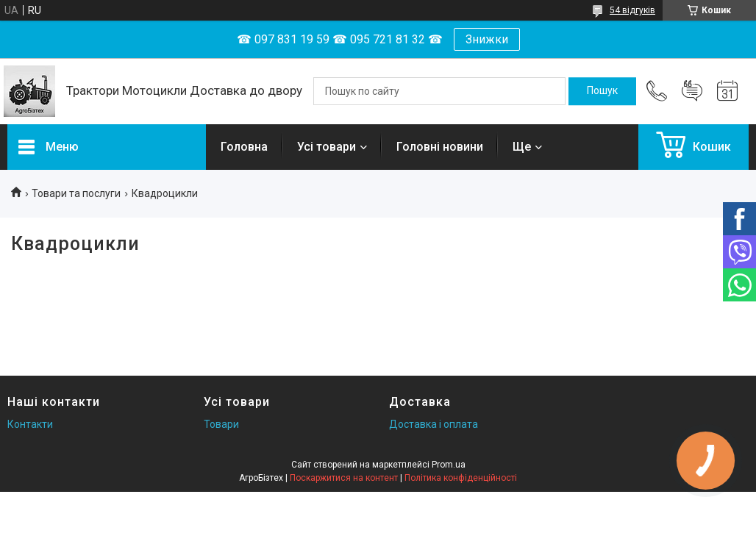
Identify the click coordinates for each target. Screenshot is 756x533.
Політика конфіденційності (461, 478)
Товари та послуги (76, 193)
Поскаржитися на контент (344, 478)
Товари (221, 424)
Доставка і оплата (434, 424)
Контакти (30, 424)
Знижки (487, 39)
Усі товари (327, 147)
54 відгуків (632, 10)
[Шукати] (602, 91)
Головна (244, 147)
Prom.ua (449, 465)
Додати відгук (692, 91)
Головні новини (440, 147)
